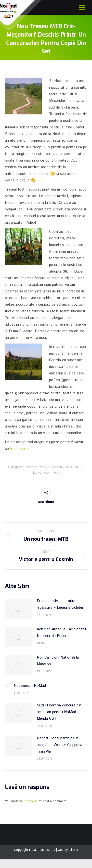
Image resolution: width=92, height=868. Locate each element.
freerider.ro (19, 449)
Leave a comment (46, 473)
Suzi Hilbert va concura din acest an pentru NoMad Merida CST (59, 712)
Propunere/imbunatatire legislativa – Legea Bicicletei (60, 604)
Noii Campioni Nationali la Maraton (58, 661)
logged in (31, 801)
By (55, 467)
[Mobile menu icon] (82, 7)
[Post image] (18, 609)
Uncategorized (34, 467)
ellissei (73, 850)
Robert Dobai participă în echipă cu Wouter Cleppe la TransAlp (59, 745)
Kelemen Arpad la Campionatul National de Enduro (62, 633)
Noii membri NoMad (30, 686)
